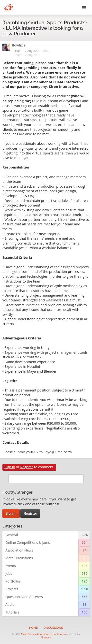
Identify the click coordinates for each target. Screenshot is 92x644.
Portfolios (13, 581)
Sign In (10, 467)
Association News (19, 550)
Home (33, 628)
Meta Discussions (19, 558)
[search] (46, 479)
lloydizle (19, 46)
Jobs (9, 573)
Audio (10, 604)
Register (27, 467)
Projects (12, 589)
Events (11, 566)
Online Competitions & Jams (28, 542)
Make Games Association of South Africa (44, 634)
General (12, 535)
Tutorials (12, 612)
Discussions (53, 628)
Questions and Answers (24, 597)
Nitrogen (46, 637)
